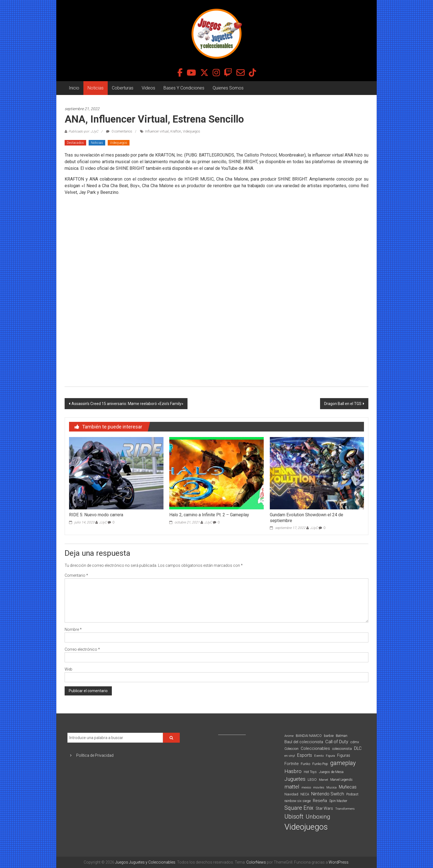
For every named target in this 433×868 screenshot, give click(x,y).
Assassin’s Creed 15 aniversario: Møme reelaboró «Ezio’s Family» (127, 404)
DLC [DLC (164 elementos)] (358, 748)
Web (68, 669)
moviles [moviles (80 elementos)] (319, 787)
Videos (148, 88)
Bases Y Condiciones (184, 88)
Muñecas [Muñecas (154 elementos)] (348, 787)
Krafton (176, 131)
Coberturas (123, 88)
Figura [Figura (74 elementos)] (330, 756)
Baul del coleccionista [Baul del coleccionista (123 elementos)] (304, 742)
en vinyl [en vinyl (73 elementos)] (290, 756)
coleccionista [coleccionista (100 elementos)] (342, 749)
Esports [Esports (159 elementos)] (305, 755)
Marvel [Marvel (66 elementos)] (324, 780)
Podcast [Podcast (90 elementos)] (352, 794)
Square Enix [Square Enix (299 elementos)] (299, 808)
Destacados (75, 143)
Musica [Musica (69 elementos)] (332, 788)
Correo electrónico (82, 649)
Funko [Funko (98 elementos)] (305, 764)
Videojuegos (192, 131)
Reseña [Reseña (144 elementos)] (320, 801)
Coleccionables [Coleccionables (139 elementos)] (315, 748)
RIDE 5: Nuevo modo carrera (96, 515)
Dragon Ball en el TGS (343, 404)
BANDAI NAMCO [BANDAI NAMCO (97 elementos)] (309, 736)
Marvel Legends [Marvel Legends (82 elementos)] (341, 780)
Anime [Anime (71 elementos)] (289, 736)
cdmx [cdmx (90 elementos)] (355, 742)
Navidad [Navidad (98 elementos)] (291, 794)
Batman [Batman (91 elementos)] (342, 736)
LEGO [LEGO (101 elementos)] (312, 780)
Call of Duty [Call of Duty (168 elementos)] (337, 742)
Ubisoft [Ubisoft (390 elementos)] (294, 817)
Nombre (73, 629)
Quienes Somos (228, 88)
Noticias (96, 88)
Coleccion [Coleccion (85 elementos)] (291, 749)
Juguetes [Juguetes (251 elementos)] (295, 779)
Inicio (74, 88)
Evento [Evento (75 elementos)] (319, 756)
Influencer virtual (157, 131)
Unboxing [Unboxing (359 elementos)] (318, 817)
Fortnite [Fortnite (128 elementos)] (291, 764)
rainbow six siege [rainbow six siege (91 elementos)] (298, 801)
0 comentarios (119, 131)
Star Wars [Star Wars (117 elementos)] (324, 808)
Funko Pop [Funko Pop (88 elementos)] (320, 764)
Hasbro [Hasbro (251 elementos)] (293, 771)
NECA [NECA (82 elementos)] (305, 794)
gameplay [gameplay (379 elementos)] (343, 763)
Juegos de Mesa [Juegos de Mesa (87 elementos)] (331, 772)
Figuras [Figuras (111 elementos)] (344, 755)
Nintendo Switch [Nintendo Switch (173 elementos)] (328, 794)
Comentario (76, 575)
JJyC (103, 522)
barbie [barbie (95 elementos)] (329, 736)
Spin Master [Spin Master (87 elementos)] (338, 801)
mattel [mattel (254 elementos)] (292, 787)
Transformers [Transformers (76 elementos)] (345, 809)
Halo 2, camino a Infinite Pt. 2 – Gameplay (209, 515)
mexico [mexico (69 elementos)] (306, 788)
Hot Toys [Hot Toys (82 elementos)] (310, 772)
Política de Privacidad (95, 755)
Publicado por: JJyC (83, 131)
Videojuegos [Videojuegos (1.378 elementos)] (306, 827)
